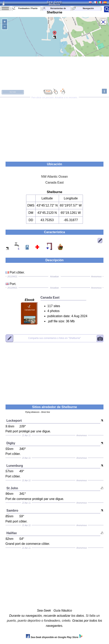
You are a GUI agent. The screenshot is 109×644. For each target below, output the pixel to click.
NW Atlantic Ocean (54, 177)
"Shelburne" (54, 338)
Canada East (54, 182)
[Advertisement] (54, 128)
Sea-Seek (54, 2)
